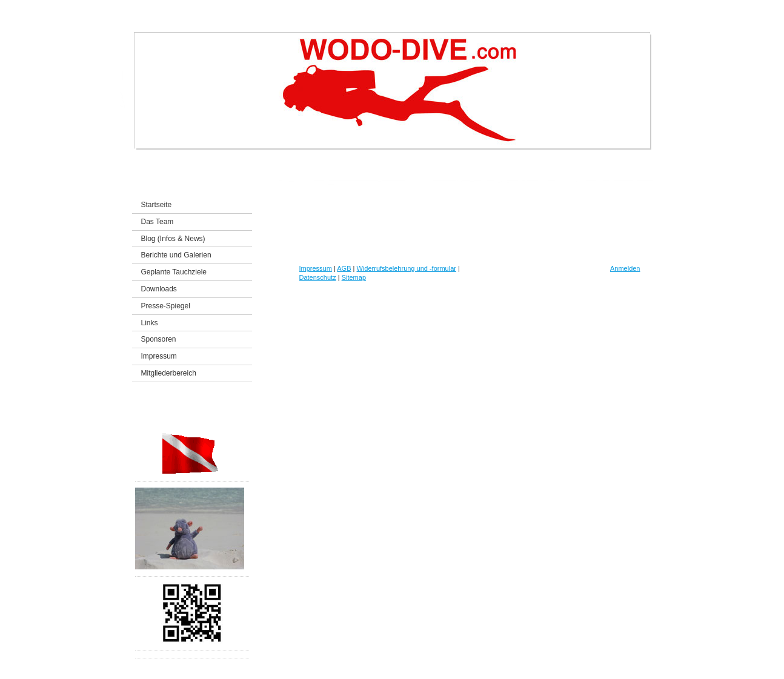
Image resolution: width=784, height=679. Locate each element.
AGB (344, 268)
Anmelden (625, 268)
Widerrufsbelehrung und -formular (407, 268)
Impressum (316, 268)
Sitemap (354, 277)
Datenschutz (318, 277)
